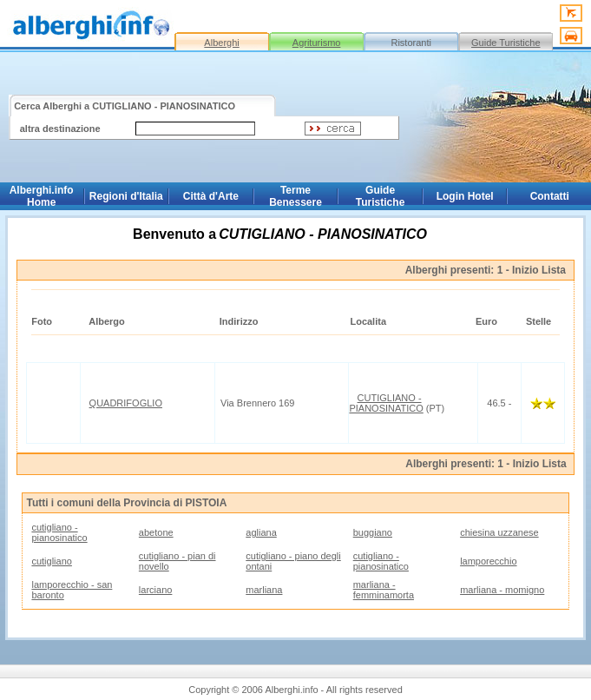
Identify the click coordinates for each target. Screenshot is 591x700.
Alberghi (221, 43)
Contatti (550, 196)
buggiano (373, 532)
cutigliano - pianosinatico (59, 532)
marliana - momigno (502, 590)
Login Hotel (465, 196)
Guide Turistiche (506, 43)
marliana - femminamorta (384, 590)
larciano (156, 590)
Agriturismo (317, 43)
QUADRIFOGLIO (126, 403)
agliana (261, 532)
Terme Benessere (295, 196)
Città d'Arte (211, 196)
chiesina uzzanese (499, 532)
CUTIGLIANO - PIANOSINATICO (386, 403)
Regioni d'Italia (126, 196)
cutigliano (51, 561)
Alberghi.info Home (42, 196)
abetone (156, 532)
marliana (264, 590)
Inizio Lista (539, 270)
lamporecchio (488, 561)
